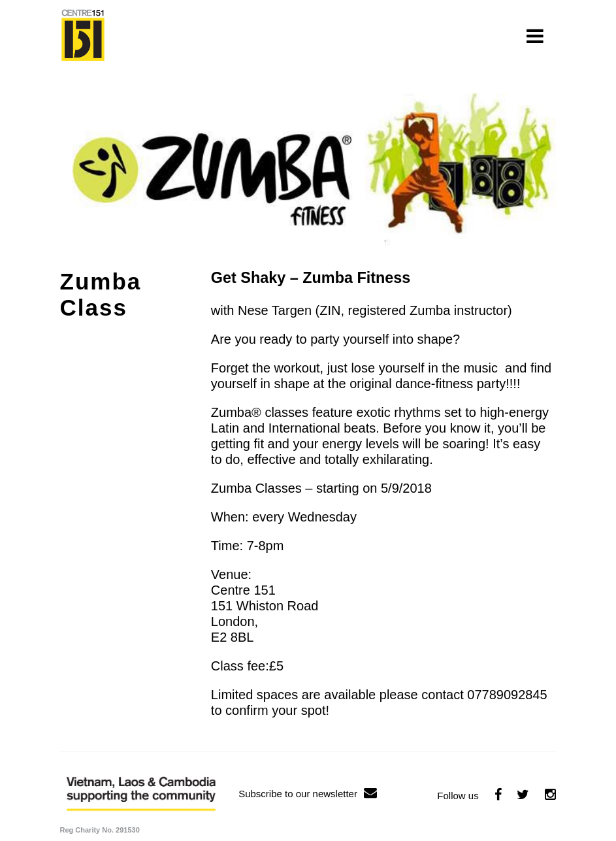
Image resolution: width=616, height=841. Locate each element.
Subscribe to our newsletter (308, 794)
